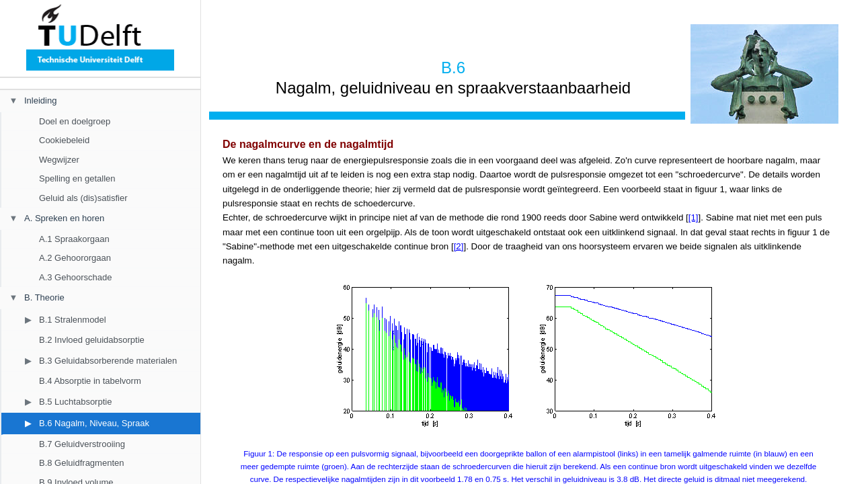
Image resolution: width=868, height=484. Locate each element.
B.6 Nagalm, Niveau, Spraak (94, 423)
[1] (694, 217)
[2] (459, 246)
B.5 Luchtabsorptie (75, 402)
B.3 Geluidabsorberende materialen (108, 361)
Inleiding (40, 100)
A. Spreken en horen (64, 218)
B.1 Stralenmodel (73, 320)
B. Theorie (44, 297)
